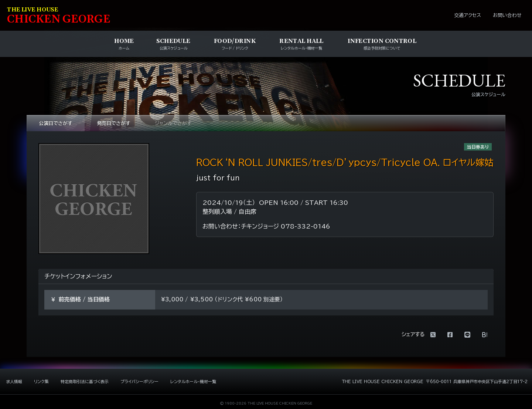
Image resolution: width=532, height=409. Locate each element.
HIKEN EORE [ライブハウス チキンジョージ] (59, 16)
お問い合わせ (507, 15)
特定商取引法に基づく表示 (85, 381)
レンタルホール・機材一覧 (193, 381)
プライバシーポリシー (139, 381)
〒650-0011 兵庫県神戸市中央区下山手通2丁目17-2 (477, 381)
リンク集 (41, 381)
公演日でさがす (56, 123)
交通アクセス (468, 15)
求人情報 (14, 381)
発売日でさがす (114, 123)
